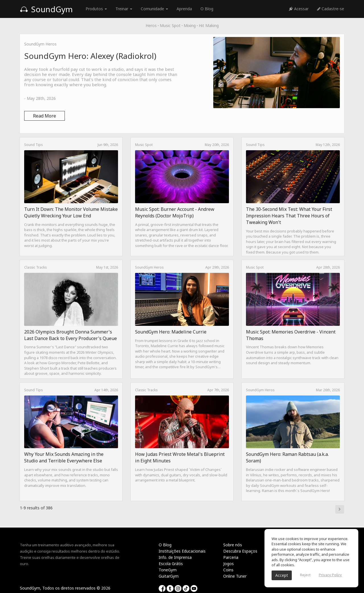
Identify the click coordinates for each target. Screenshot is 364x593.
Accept (282, 575)
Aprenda (184, 9)
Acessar (299, 9)
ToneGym (168, 570)
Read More (45, 116)
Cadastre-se (331, 9)
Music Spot (170, 25)
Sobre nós (233, 545)
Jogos (228, 564)
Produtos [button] (96, 9)
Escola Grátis (171, 564)
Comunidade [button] (154, 9)
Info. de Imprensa (175, 557)
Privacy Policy (330, 575)
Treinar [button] (124, 9)
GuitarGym (169, 576)
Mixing (190, 25)
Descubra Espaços (240, 551)
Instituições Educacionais (182, 551)
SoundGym (46, 9)
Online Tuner (235, 576)
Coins (228, 570)
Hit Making (209, 25)
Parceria (231, 557)
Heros (151, 25)
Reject (305, 575)
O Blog (207, 9)
